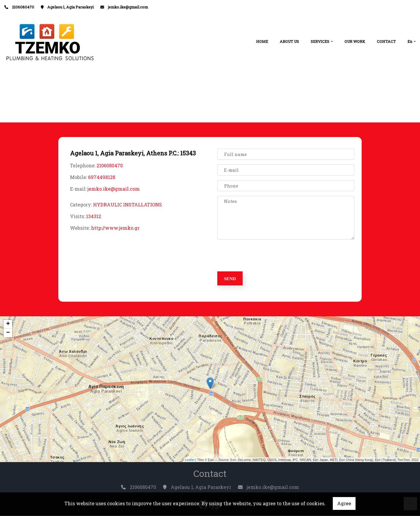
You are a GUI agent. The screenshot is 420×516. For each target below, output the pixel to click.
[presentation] (263, 256)
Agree (344, 503)
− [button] (8, 334)
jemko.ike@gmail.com (128, 7)
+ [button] (8, 325)
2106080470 (110, 165)
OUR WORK (355, 41)
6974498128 (102, 177)
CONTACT (386, 41)
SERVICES (320, 41)
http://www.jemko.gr (115, 228)
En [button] (410, 41)
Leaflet (190, 460)
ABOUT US (289, 41)
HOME (262, 41)
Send (231, 279)
